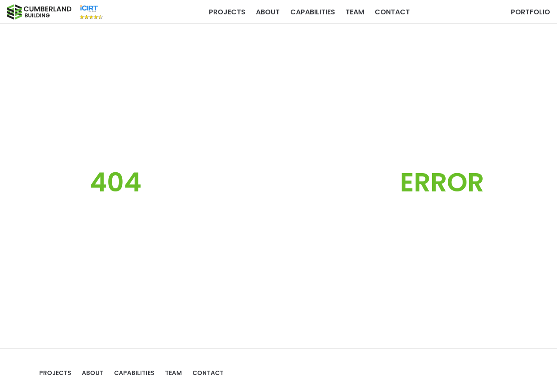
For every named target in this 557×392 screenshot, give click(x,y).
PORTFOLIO (530, 12)
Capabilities (313, 12)
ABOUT (268, 12)
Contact (392, 12)
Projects (227, 12)
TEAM (355, 12)
